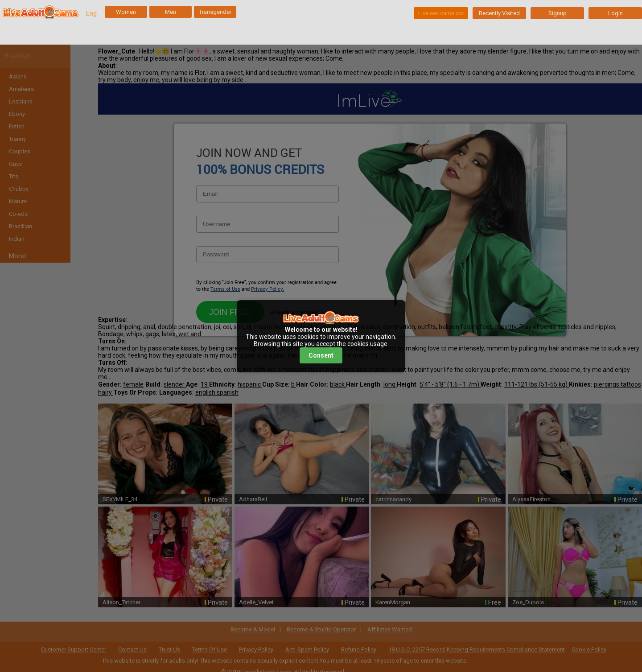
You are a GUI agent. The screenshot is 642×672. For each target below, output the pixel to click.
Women (126, 12)
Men (171, 12)
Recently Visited (499, 13)
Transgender (215, 12)
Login (615, 13)
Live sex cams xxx (441, 13)
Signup (558, 13)
